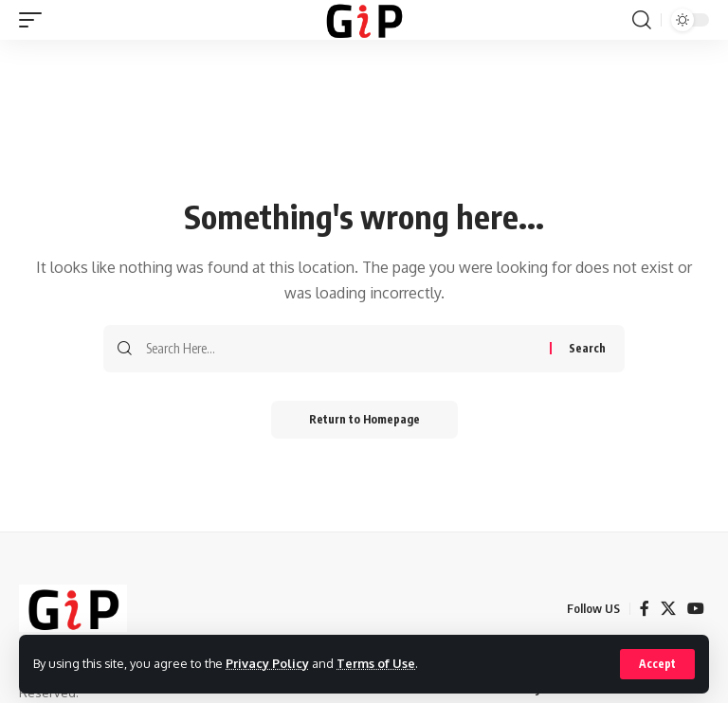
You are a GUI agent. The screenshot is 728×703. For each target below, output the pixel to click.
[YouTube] (696, 609)
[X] (668, 609)
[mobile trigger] (35, 20)
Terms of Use (376, 663)
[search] (642, 20)
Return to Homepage (364, 419)
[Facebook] (645, 609)
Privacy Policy (267, 663)
